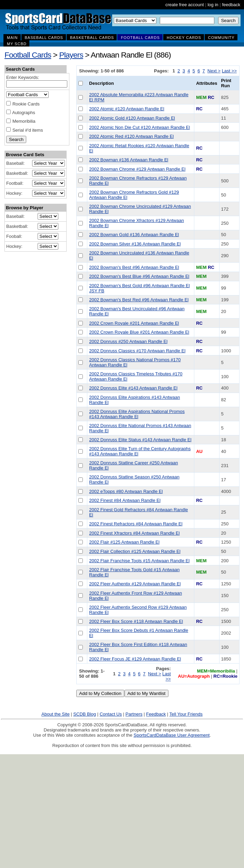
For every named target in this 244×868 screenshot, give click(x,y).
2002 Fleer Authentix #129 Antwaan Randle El (135, 584)
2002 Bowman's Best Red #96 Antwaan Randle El (139, 300)
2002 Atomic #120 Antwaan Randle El (127, 109)
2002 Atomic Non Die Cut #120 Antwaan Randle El (139, 127)
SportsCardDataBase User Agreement (172, 735)
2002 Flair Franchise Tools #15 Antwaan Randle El (139, 561)
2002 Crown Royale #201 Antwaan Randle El (134, 323)
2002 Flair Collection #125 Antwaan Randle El (135, 551)
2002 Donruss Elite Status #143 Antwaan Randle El (140, 440)
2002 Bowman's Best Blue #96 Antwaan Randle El (139, 276)
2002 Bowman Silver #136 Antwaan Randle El (135, 244)
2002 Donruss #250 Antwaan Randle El (128, 341)
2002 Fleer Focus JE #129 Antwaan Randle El (135, 659)
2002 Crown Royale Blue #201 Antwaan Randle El (139, 332)
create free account (184, 5)
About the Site (56, 714)
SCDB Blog (85, 714)
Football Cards (28, 55)
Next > (214, 71)
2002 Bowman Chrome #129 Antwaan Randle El (137, 169)
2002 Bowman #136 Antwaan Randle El (129, 160)
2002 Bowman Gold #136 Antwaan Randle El (134, 235)
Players (71, 55)
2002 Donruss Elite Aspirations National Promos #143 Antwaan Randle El (137, 414)
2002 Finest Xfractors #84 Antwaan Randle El (134, 533)
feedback (231, 5)
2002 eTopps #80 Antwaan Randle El (126, 491)
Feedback (156, 714)
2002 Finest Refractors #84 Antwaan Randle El (136, 524)
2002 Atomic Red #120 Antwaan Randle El (131, 136)
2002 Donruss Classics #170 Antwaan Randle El (137, 351)
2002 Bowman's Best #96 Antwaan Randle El (134, 267)
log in (213, 5)
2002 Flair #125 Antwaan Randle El (124, 542)
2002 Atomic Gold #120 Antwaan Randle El (132, 118)
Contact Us (111, 714)
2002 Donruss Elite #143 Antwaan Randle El (133, 388)
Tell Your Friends (186, 714)
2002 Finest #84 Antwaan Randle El (125, 500)
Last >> (229, 71)
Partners (134, 714)
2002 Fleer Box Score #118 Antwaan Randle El (136, 621)
